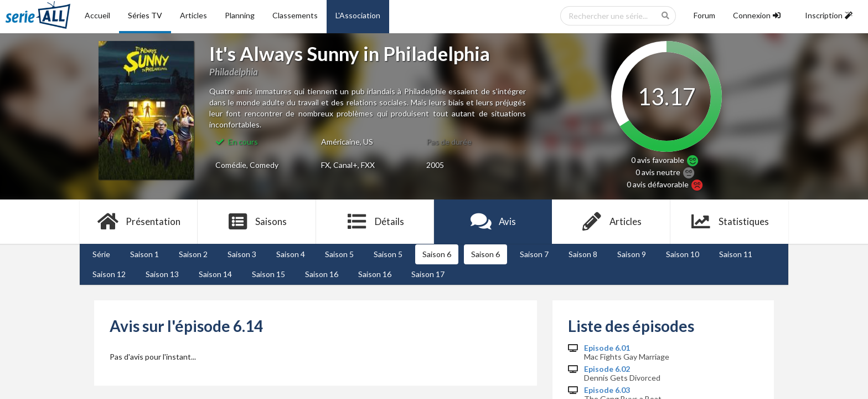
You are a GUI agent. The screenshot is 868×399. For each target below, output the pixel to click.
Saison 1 (144, 254)
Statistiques (729, 222)
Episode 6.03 (607, 390)
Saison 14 (215, 274)
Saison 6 (437, 254)
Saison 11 (736, 254)
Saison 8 (583, 254)
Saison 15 (268, 274)
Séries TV (145, 15)
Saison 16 (322, 274)
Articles (193, 15)
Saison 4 (291, 254)
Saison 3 (242, 254)
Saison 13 (162, 274)
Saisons (257, 222)
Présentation (139, 222)
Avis (493, 222)
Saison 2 (193, 254)
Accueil (97, 15)
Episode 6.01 (607, 348)
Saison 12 (109, 274)
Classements (295, 15)
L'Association (358, 15)
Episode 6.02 (607, 369)
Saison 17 (428, 274)
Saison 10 (683, 254)
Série (101, 254)
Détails (375, 222)
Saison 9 (632, 254)
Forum (704, 15)
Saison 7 (534, 254)
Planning (240, 15)
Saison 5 (339, 254)
